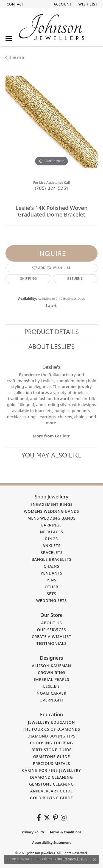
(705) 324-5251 (52, 188)
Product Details (52, 332)
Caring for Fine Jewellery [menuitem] (51, 770)
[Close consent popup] (94, 859)
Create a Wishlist (52, 637)
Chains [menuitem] (51, 566)
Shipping (28, 278)
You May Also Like (51, 455)
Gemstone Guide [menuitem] (51, 757)
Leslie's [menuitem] (51, 686)
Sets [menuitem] (51, 594)
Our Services (52, 630)
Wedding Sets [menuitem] (52, 601)
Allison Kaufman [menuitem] (51, 666)
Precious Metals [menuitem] (52, 763)
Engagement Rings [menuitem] (51, 504)
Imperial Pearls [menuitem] (52, 679)
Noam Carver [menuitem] (51, 693)
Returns (75, 278)
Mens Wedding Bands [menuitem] (51, 518)
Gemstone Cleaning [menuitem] (51, 784)
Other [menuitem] (52, 587)
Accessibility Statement (51, 843)
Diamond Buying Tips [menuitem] (51, 736)
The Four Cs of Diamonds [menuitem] (51, 729)
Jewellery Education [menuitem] (52, 722)
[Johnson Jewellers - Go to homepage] (52, 27)
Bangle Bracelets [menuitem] (52, 559)
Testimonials (52, 643)
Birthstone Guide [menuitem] (51, 750)
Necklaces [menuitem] (51, 532)
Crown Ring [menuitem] (51, 673)
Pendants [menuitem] (51, 573)
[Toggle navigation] (9, 39)
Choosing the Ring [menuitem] (51, 743)
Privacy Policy (33, 832)
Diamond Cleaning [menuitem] (52, 777)
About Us (52, 623)
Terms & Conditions (65, 832)
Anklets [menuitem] (51, 546)
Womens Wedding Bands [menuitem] (51, 511)
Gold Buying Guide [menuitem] (51, 798)
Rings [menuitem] (51, 539)
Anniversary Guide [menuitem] (52, 791)
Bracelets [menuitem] (52, 552)
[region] (51, 122)
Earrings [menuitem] (51, 525)
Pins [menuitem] (51, 580)
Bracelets (17, 57)
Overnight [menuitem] (52, 700)
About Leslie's (51, 346)
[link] (15, 4)
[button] (62, 4)
